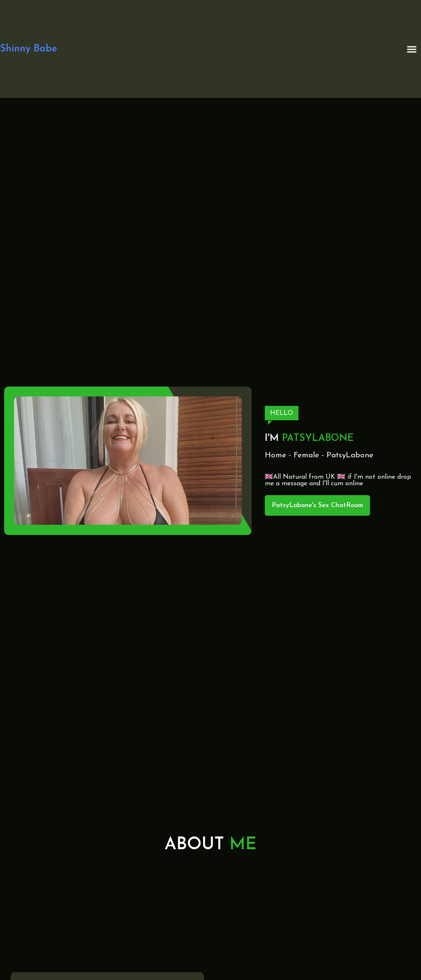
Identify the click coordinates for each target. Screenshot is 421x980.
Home (275, 455)
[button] (412, 49)
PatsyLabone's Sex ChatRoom (317, 505)
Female (306, 455)
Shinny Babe (29, 49)
